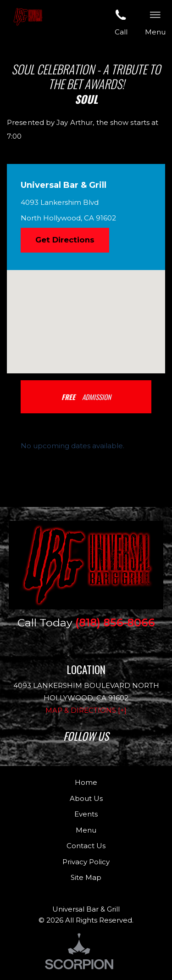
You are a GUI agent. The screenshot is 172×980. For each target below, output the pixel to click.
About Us (86, 798)
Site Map (86, 877)
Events (86, 814)
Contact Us (86, 846)
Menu (86, 830)
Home (86, 782)
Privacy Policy (86, 862)
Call (121, 22)
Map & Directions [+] (86, 710)
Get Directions (65, 240)
